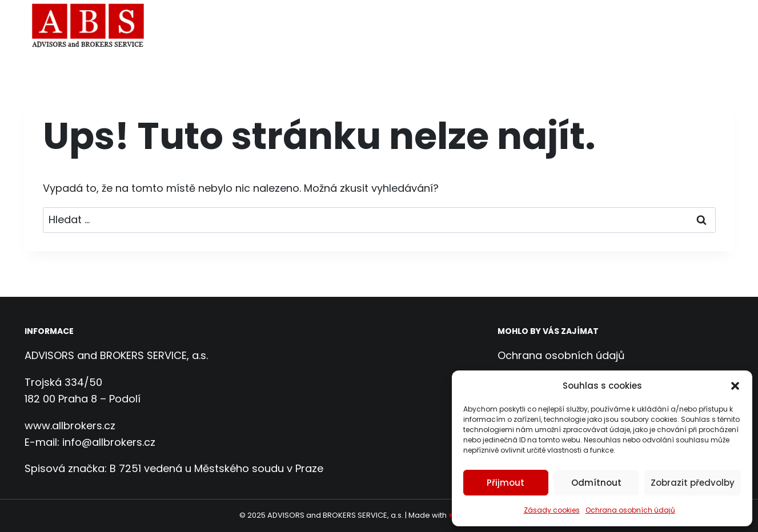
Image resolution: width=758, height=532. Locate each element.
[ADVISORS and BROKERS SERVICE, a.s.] (92, 27)
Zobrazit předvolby (693, 483)
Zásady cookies (552, 510)
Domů (314, 27)
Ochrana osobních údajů (630, 510)
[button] (735, 386)
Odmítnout (596, 483)
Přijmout (506, 483)
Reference (641, 27)
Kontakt (704, 27)
